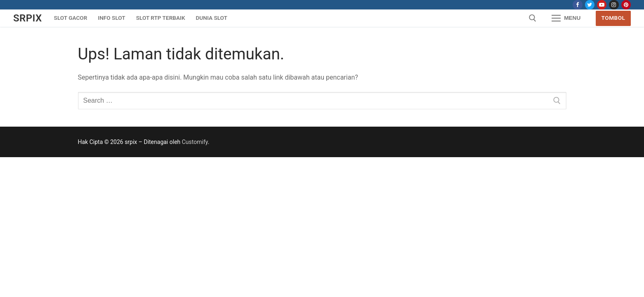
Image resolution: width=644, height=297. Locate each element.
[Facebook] (577, 5)
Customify (195, 142)
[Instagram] (614, 5)
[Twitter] (590, 5)
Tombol (613, 18)
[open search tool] (533, 18)
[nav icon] (566, 18)
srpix (28, 18)
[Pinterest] (626, 5)
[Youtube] (602, 5)
